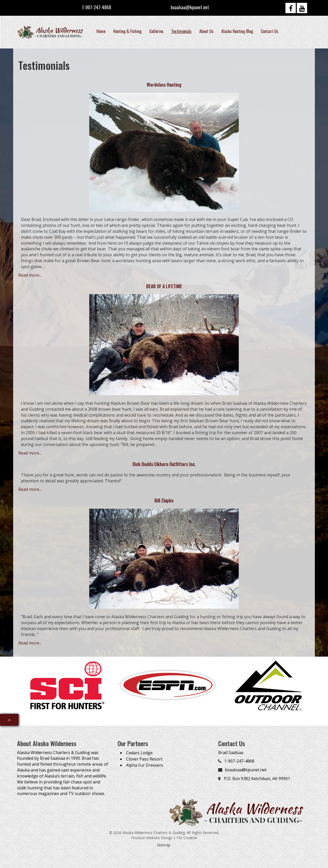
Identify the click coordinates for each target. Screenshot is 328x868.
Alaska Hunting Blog (237, 31)
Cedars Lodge (139, 753)
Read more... (30, 275)
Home (101, 31)
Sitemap (164, 845)
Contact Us (269, 31)
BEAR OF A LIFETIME (164, 286)
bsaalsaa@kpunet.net (190, 7)
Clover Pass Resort (144, 759)
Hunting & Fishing (127, 31)
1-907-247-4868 (97, 7)
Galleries (156, 31)
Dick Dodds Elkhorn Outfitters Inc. (164, 464)
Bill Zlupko (164, 500)
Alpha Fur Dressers (145, 765)
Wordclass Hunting (164, 85)
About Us (206, 31)
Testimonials (181, 31)
